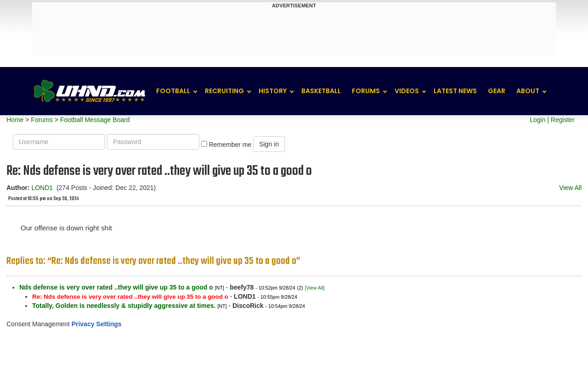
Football (173, 91)
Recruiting (224, 91)
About (528, 91)
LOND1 (42, 188)
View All (570, 188)
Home (15, 120)
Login (537, 120)
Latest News (455, 91)
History (273, 91)
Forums (366, 91)
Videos (407, 91)
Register (563, 120)
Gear (497, 91)
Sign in (269, 144)
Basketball (321, 91)
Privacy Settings (97, 324)
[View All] (315, 288)
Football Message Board (95, 120)
